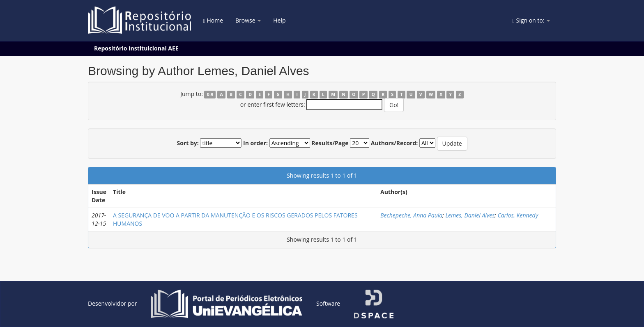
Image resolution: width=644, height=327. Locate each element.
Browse (248, 20)
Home (213, 20)
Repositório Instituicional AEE (136, 48)
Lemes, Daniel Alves (470, 215)
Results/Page (330, 143)
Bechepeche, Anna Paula (411, 215)
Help (279, 20)
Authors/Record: (394, 143)
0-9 (210, 94)
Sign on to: (531, 20)
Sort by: (187, 143)
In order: (255, 143)
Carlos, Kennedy (518, 215)
